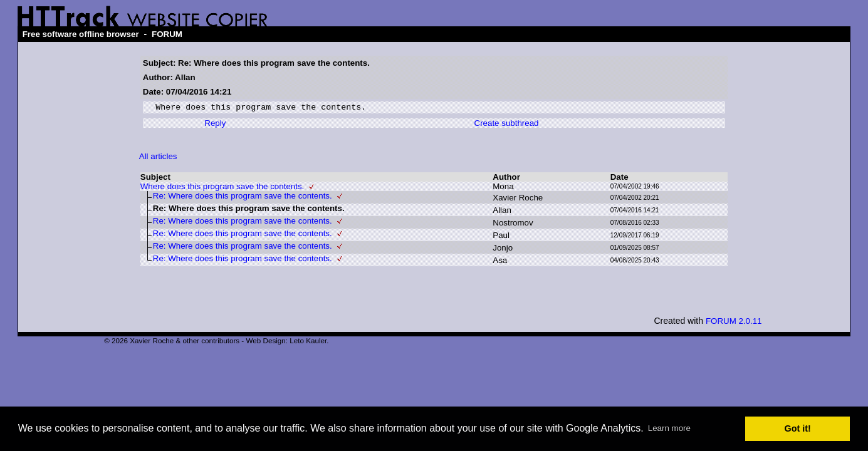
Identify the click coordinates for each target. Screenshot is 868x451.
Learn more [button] (669, 428)
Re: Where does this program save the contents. (243, 198)
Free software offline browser (81, 34)
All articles (158, 158)
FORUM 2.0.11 (734, 323)
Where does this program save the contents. (222, 188)
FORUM (167, 34)
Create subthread (507, 125)
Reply (215, 125)
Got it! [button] (798, 428)
